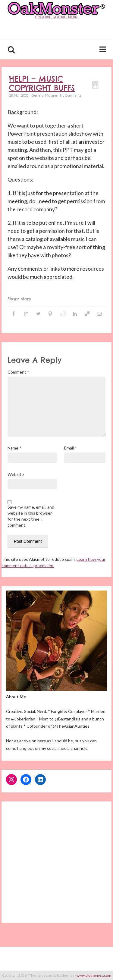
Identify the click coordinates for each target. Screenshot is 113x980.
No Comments (71, 95)
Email (71, 448)
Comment (18, 372)
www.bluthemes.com (94, 975)
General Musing (44, 95)
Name (14, 448)
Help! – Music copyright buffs (42, 83)
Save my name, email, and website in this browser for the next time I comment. (31, 516)
